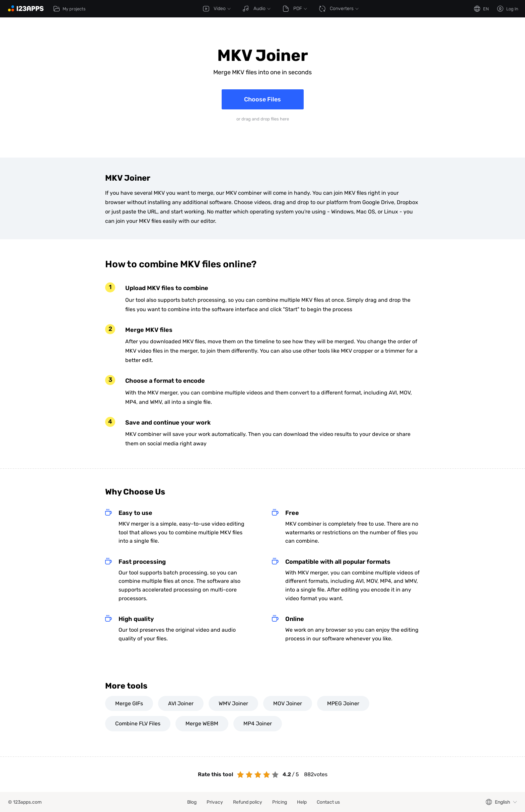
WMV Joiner (233, 703)
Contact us (328, 802)
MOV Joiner (288, 703)
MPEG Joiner (343, 703)
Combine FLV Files (138, 724)
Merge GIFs (129, 703)
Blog (192, 802)
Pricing (280, 802)
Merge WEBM (202, 724)
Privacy (215, 802)
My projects (69, 9)
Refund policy (248, 802)
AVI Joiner (181, 703)
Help (302, 802)
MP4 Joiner (258, 724)
